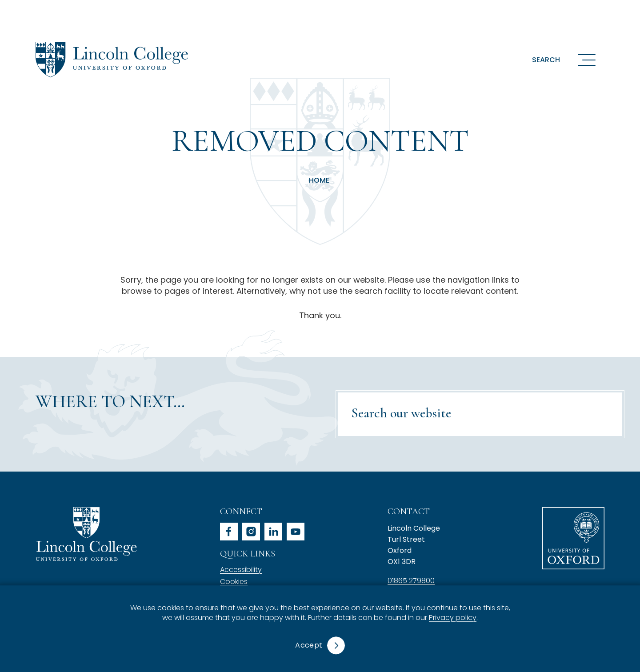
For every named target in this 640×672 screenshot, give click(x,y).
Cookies (234, 582)
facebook (229, 532)
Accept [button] (309, 645)
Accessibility (241, 570)
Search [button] (546, 60)
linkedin (273, 532)
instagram (251, 532)
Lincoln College (86, 534)
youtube (296, 532)
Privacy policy (453, 618)
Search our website (401, 413)
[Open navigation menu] (587, 60)
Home (319, 180)
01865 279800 (411, 581)
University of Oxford (573, 538)
